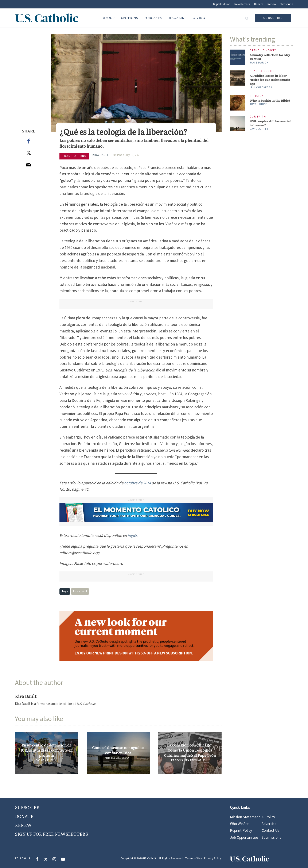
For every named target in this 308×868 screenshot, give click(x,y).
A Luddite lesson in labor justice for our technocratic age (270, 80)
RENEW (23, 825)
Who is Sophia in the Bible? (270, 101)
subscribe (273, 18)
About (109, 18)
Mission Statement (245, 817)
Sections (130, 18)
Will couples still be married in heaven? (270, 123)
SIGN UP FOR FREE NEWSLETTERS (51, 834)
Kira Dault (101, 155)
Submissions (271, 838)
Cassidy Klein (45, 760)
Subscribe (287, 4)
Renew (272, 4)
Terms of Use (194, 859)
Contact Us (270, 831)
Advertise (269, 824)
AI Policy (268, 817)
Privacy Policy (213, 859)
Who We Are (239, 824)
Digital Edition (222, 4)
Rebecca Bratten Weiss (188, 760)
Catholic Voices (263, 51)
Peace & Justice (263, 71)
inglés (132, 536)
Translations (74, 156)
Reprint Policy (241, 831)
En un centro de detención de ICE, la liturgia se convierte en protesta (46, 750)
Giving (199, 18)
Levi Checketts (261, 88)
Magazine (177, 18)
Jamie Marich (259, 63)
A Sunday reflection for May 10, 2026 (270, 57)
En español (80, 591)
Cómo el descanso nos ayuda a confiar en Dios (118, 750)
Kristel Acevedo (117, 758)
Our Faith (258, 117)
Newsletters (242, 4)
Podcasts (153, 18)
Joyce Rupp (258, 104)
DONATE (24, 816)
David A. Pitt (259, 129)
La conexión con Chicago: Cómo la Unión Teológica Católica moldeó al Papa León (190, 750)
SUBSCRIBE (27, 807)
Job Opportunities (244, 838)
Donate (259, 4)
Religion (257, 96)
